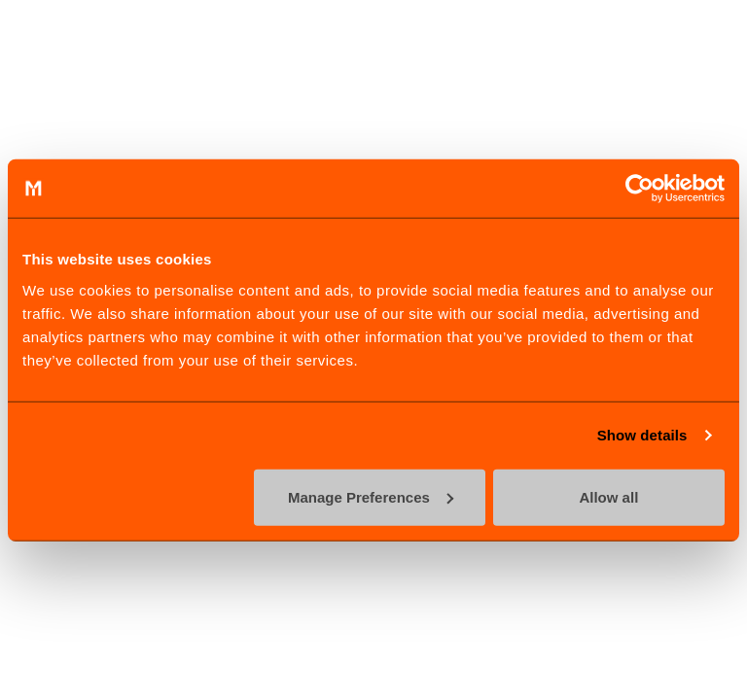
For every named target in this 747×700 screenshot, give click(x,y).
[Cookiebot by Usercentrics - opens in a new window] (640, 189)
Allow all (608, 496)
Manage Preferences (371, 496)
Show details (642, 435)
